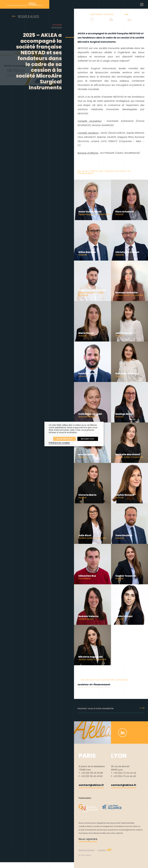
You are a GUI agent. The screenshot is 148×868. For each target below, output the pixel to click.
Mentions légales (87, 850)
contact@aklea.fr (91, 785)
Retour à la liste (26, 16)
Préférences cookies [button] (59, 443)
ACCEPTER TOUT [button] (64, 439)
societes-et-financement (94, 685)
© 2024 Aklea (85, 855)
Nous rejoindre (88, 839)
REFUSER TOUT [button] (88, 439)
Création (104, 850)
